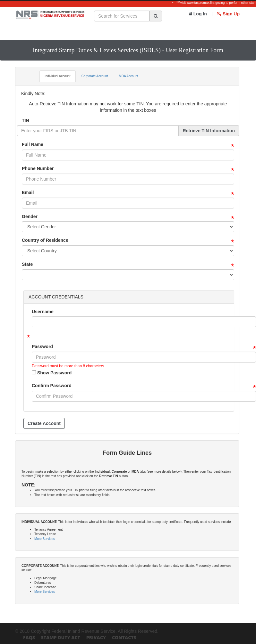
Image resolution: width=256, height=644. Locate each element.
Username (43, 312)
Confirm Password (52, 386)
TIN (26, 120)
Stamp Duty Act (61, 637)
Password (42, 346)
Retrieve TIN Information (209, 131)
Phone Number (38, 168)
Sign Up (228, 14)
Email (28, 192)
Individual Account (58, 76)
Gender (30, 216)
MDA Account (128, 76)
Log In (198, 14)
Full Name (33, 144)
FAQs (29, 637)
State (27, 264)
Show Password (52, 373)
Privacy (96, 637)
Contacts (124, 637)
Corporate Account (95, 76)
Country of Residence (45, 240)
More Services (45, 539)
